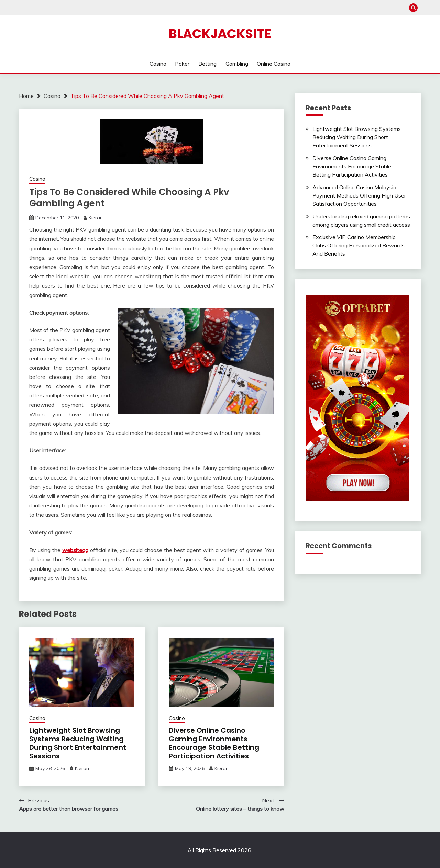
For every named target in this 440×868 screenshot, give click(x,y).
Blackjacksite (220, 34)
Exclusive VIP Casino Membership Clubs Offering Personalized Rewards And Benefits (359, 245)
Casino (158, 64)
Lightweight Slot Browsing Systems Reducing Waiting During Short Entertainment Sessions (78, 743)
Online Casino (274, 64)
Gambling (237, 64)
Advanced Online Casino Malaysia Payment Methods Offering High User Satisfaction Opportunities (359, 195)
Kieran (96, 218)
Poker (182, 64)
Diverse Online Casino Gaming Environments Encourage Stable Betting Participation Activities (214, 743)
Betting (207, 64)
